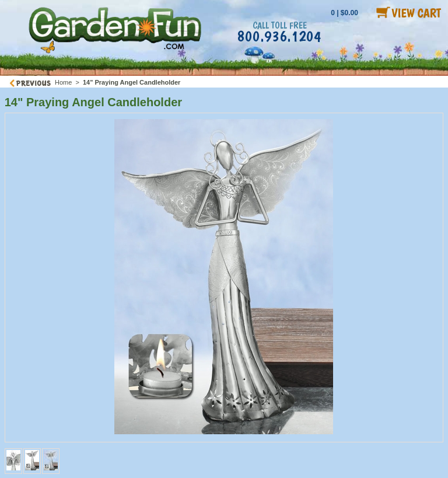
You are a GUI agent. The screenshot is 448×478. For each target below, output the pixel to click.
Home (63, 82)
